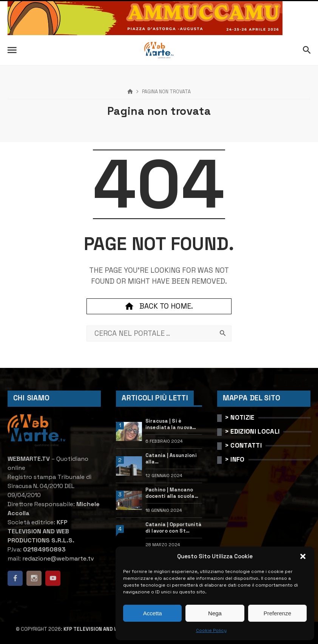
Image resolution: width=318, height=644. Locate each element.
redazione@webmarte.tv (58, 558)
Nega (215, 613)
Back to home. (159, 306)
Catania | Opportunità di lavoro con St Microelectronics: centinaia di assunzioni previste (173, 528)
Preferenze (277, 613)
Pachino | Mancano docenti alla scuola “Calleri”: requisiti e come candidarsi (171, 493)
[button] (303, 556)
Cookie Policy (211, 630)
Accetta (153, 613)
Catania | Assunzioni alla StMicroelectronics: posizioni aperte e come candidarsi (172, 459)
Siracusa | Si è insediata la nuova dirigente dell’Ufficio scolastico (173, 425)
